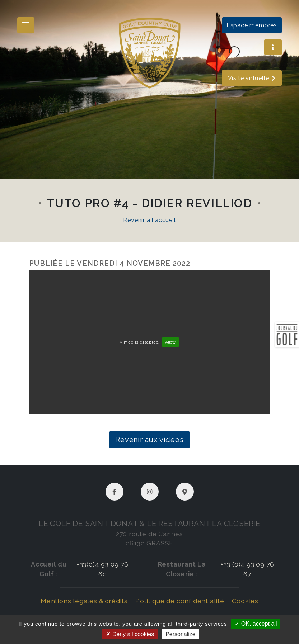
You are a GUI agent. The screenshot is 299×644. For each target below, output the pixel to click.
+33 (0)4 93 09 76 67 (247, 569)
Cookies (245, 601)
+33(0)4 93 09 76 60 (103, 569)
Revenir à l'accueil (149, 220)
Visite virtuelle (252, 78)
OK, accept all (256, 624)
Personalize (181, 634)
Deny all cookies (130, 634)
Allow (170, 342)
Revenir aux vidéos (149, 440)
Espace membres (252, 25)
